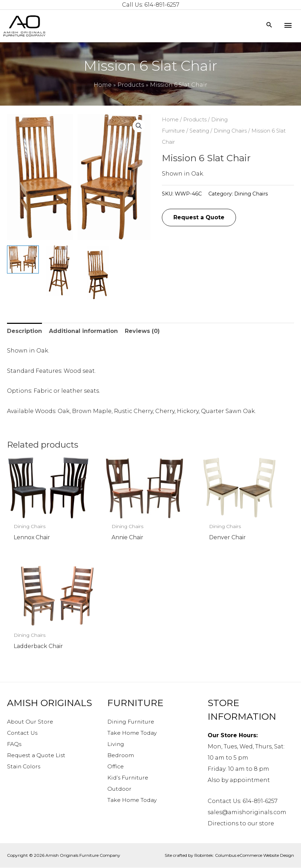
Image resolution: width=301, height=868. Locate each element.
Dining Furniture (132, 722)
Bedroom (121, 756)
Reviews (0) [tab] (142, 331)
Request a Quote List (37, 756)
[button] (139, 126)
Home (170, 120)
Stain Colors (25, 767)
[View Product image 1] (23, 259)
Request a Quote (199, 217)
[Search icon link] (269, 25)
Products (195, 120)
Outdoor (120, 789)
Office (116, 767)
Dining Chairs (230, 131)
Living (116, 744)
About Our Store (31, 722)
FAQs (14, 744)
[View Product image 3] (97, 273)
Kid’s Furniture (129, 778)
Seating (199, 131)
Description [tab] (24, 331)
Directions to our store (241, 824)
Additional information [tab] (83, 331)
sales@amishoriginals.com (247, 813)
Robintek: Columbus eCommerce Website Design (244, 856)
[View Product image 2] (60, 271)
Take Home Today (133, 733)
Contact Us (23, 733)
